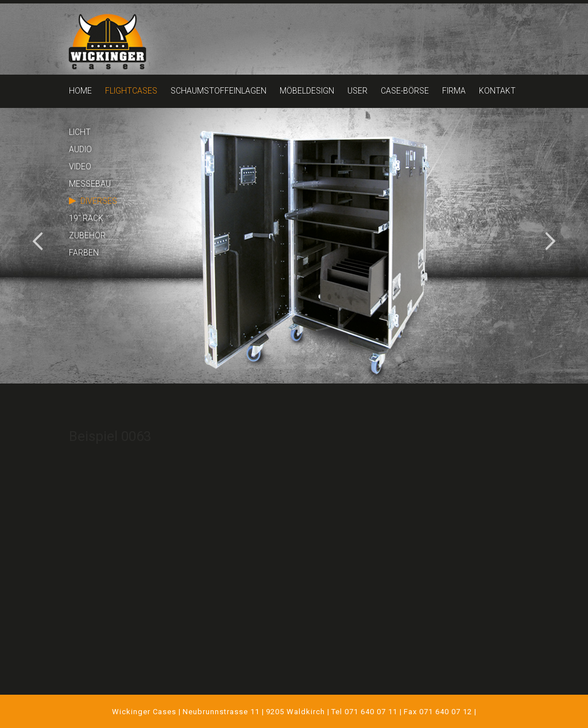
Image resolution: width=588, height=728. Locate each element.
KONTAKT (497, 91)
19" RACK (86, 218)
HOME (80, 91)
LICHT (80, 132)
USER (357, 91)
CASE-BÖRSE (405, 91)
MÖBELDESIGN (307, 91)
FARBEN (84, 253)
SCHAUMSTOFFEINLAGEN (218, 91)
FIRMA (454, 91)
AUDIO (80, 149)
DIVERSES (99, 201)
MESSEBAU (90, 184)
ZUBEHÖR (87, 235)
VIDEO (80, 166)
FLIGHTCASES (131, 91)
